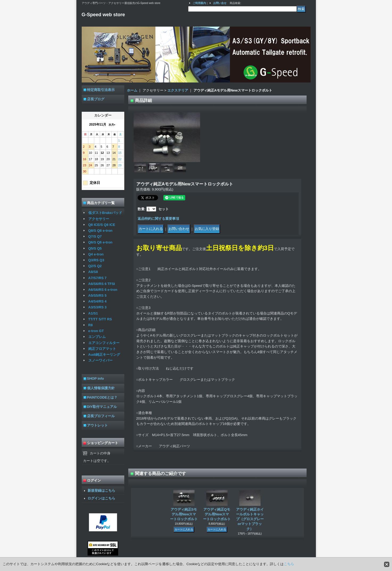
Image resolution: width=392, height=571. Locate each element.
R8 (91, 325)
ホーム (132, 90)
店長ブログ (96, 99)
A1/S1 (93, 313)
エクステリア (178, 90)
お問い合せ (220, 3)
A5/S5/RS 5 (98, 295)
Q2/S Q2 (95, 266)
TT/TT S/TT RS (100, 319)
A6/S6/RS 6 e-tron (103, 290)
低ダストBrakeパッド (105, 213)
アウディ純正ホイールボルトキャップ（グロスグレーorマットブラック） (250, 519)
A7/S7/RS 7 (98, 278)
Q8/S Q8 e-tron (100, 231)
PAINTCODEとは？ (102, 397)
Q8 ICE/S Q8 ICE (102, 225)
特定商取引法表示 (101, 90)
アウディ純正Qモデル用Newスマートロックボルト (217, 514)
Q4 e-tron (96, 254)
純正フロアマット (102, 349)
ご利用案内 (199, 3)
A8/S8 (93, 272)
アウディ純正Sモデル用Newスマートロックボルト (184, 514)
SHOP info (96, 378)
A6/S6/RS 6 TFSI (102, 284)
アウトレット (97, 425)
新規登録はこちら (101, 491)
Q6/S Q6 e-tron (100, 242)
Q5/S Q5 (95, 248)
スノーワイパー (100, 360)
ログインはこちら (101, 498)
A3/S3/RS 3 (98, 307)
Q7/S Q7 (95, 236)
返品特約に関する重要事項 (158, 219)
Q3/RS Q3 (96, 260)
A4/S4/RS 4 (98, 301)
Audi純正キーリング (104, 355)
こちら (289, 564)
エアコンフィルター (104, 343)
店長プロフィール (101, 416)
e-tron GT (96, 331)
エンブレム (97, 337)
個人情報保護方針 (101, 388)
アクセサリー (99, 219)
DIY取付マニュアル (102, 407)
